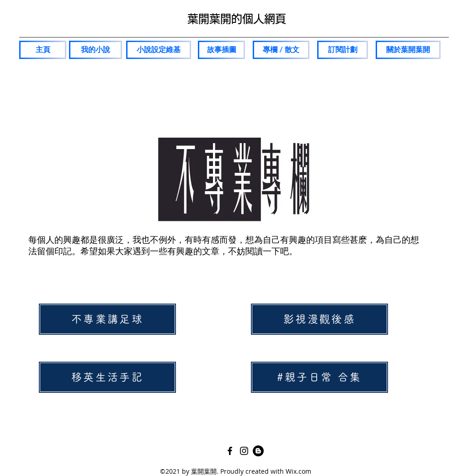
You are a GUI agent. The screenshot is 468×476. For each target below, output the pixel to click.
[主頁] (43, 50)
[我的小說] (96, 50)
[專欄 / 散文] (281, 50)
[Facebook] (230, 451)
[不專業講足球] (107, 319)
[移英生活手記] (107, 377)
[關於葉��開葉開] (408, 50)
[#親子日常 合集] (319, 377)
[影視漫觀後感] (319, 319)
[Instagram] (244, 451)
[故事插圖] (221, 50)
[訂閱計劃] (343, 50)
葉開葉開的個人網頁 (237, 19)
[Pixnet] (258, 451)
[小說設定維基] (159, 50)
